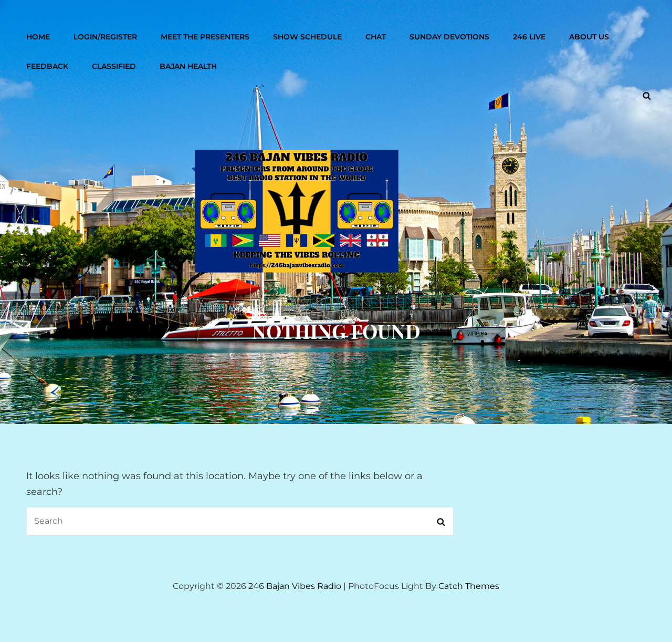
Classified (114, 66)
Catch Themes (469, 586)
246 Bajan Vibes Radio (295, 586)
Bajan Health (188, 66)
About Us (589, 37)
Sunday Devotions (449, 37)
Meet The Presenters (205, 37)
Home (38, 37)
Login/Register (105, 37)
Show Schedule (307, 37)
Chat (376, 37)
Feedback (47, 66)
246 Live (529, 37)
